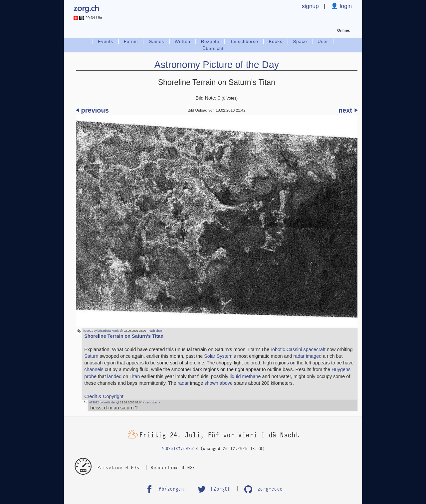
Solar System (218, 356)
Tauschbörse (244, 41)
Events (106, 41)
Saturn (91, 356)
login (345, 6)
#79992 (94, 402)
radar (183, 383)
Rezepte (210, 41)
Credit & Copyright (104, 396)
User (323, 41)
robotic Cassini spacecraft (298, 349)
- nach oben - (155, 331)
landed (114, 376)
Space (300, 41)
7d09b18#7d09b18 (180, 449)
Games (156, 41)
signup (310, 6)
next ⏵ (348, 110)
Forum (131, 41)
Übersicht (213, 48)
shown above (218, 383)
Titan (135, 376)
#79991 (88, 331)
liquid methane (245, 376)
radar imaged (307, 356)
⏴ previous (92, 110)
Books (276, 41)
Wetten (183, 41)
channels (94, 369)
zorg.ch (86, 8)
